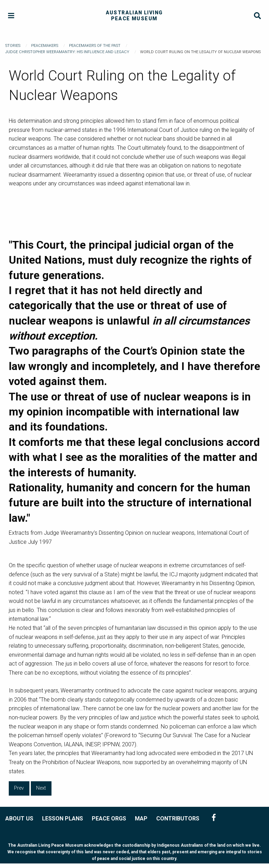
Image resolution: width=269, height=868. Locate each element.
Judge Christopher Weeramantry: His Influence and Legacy (67, 52)
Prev (19, 788)
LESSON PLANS (63, 819)
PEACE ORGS (109, 819)
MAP (141, 819)
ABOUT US (19, 819)
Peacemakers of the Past (95, 46)
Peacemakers (45, 46)
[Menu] (11, 16)
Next (41, 788)
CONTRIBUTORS (178, 819)
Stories (13, 46)
